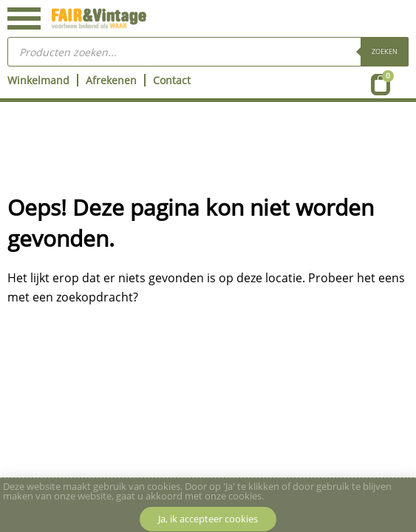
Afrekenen (111, 80)
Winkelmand (38, 80)
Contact (172, 80)
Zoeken (385, 51)
